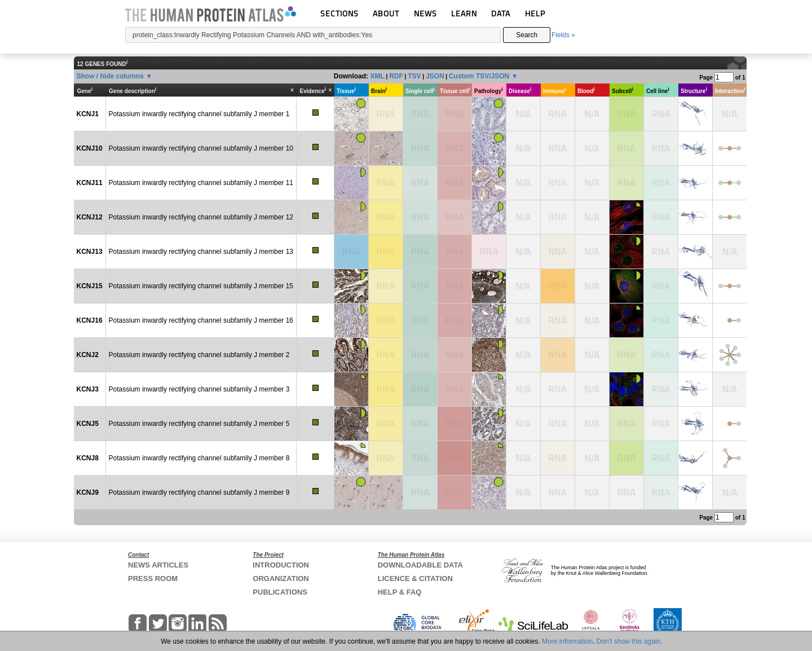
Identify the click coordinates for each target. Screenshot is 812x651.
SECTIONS (339, 13)
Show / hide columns (110, 76)
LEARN (464, 13)
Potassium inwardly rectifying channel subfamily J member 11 (201, 183)
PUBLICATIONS (280, 592)
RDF (396, 76)
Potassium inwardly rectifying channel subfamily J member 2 (199, 355)
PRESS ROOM (153, 579)
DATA (501, 13)
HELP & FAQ (400, 592)
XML (377, 76)
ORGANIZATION (281, 579)
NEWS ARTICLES (158, 565)
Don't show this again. (630, 641)
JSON (435, 76)
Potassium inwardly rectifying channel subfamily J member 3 (199, 389)
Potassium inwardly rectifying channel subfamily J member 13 (201, 252)
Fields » (563, 35)
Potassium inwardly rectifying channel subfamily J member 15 (201, 286)
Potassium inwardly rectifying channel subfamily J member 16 (201, 320)
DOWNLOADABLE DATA (420, 565)
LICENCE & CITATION (415, 579)
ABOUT (386, 13)
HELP (535, 13)
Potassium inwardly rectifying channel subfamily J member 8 (199, 458)
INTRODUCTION (281, 565)
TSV (414, 76)
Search (527, 35)
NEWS (425, 13)
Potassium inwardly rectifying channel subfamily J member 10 (201, 148)
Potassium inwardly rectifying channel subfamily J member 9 (199, 492)
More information (567, 641)
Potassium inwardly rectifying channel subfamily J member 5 (199, 424)
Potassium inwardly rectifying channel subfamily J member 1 (199, 114)
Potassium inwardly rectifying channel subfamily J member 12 (201, 217)
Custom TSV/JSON (479, 76)
